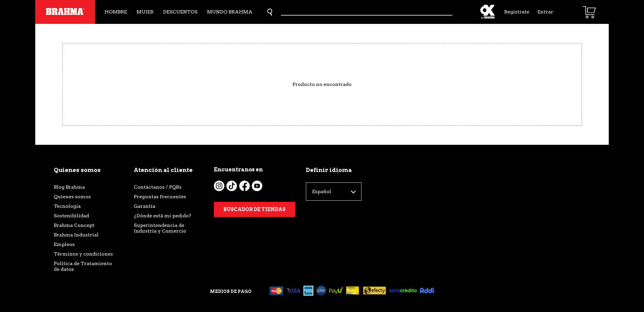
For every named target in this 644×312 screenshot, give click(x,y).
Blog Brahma (69, 187)
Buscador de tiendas (254, 209)
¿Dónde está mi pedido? (162, 216)
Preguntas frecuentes (160, 197)
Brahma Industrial (76, 235)
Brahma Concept (74, 225)
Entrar (545, 12)
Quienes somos (72, 197)
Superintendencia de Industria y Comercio (160, 228)
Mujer (145, 12)
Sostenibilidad (71, 216)
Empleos (64, 244)
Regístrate (516, 12)
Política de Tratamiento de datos (83, 266)
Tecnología (67, 206)
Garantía (145, 206)
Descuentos (180, 12)
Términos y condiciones (83, 254)
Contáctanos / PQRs (158, 187)
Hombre (116, 12)
